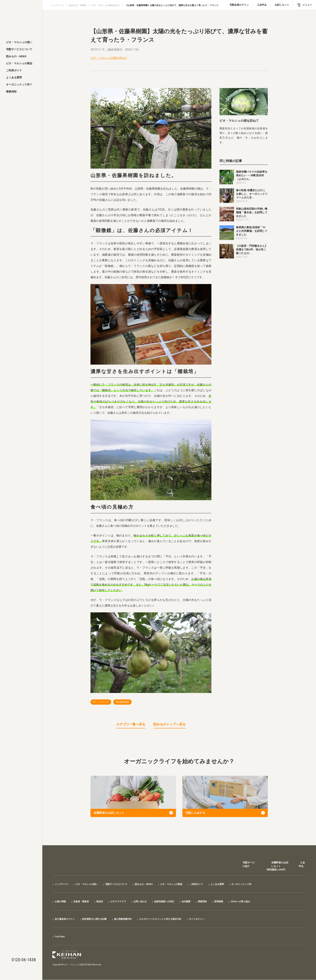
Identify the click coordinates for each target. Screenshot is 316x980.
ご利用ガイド (14, 70)
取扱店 (102, 902)
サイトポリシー (207, 919)
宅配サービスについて (19, 49)
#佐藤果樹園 (122, 702)
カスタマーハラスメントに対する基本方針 (168, 919)
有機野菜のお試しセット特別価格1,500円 (276, 867)
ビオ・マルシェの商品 (19, 63)
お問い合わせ (145, 902)
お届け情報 (61, 902)
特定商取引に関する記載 (97, 919)
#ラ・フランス (101, 702)
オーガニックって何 (253, 884)
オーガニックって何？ (19, 85)
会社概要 (194, 902)
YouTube (60, 937)
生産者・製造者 (83, 902)
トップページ (57, 5)
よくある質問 (14, 77)
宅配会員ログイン (239, 5)
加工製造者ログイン (66, 919)
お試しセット (282, 5)
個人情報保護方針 (128, 919)
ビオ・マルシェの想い (19, 42)
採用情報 (228, 902)
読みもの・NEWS (16, 56)
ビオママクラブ (122, 902)
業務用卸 (11, 92)
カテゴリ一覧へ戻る (131, 724)
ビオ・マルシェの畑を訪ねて (106, 5)
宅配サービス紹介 (247, 865)
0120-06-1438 (24, 960)
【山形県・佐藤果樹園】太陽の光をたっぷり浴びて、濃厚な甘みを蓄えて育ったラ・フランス (172, 5)
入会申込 (262, 5)
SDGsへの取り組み (251, 902)
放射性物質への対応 (171, 902)
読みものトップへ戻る (169, 724)
